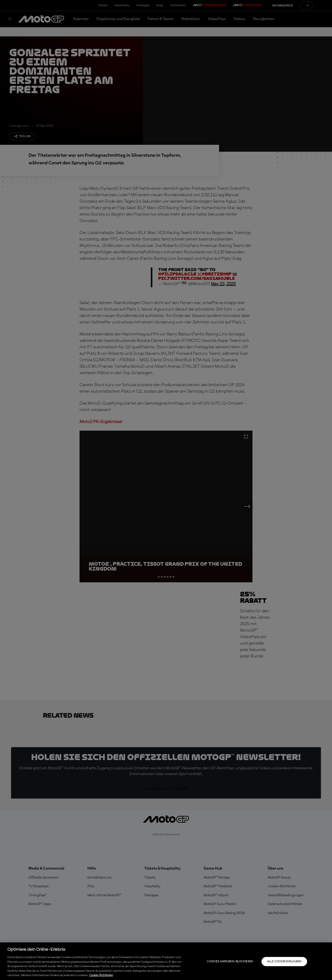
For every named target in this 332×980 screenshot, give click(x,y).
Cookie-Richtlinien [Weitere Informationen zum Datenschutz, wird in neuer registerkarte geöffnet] (101, 975)
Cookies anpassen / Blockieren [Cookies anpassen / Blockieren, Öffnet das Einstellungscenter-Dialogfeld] (230, 962)
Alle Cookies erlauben (284, 962)
